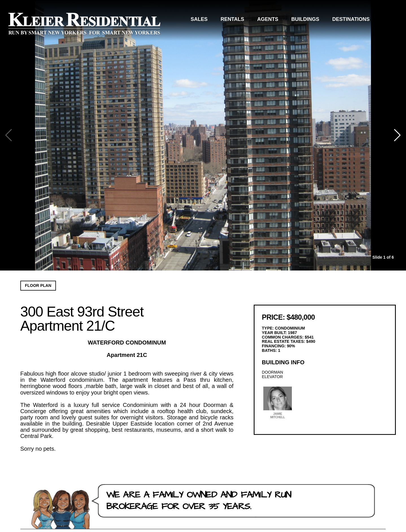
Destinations (351, 19)
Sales (199, 19)
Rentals (232, 19)
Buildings (305, 19)
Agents (268, 19)
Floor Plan (38, 285)
